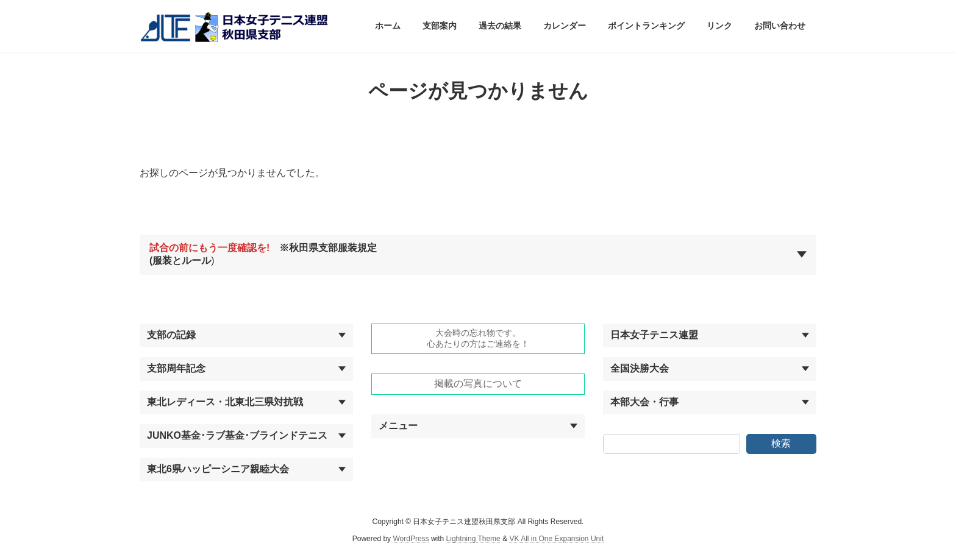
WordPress (411, 539)
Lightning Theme (473, 539)
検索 (781, 443)
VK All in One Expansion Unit (556, 539)
